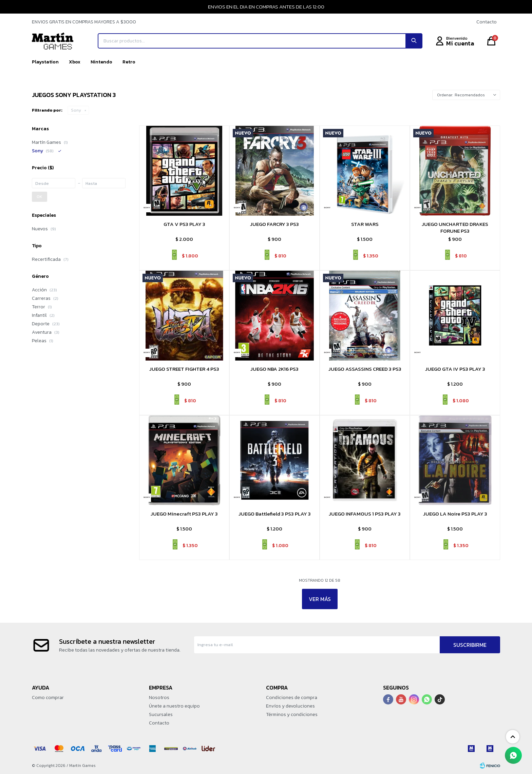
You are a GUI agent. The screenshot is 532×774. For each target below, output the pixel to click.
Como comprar (48, 698)
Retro (129, 62)
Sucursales (161, 714)
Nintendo (101, 62)
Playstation (45, 62)
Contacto (487, 22)
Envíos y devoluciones (290, 706)
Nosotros (159, 698)
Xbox (75, 62)
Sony (76, 110)
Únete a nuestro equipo (174, 706)
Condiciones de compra (292, 698)
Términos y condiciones (292, 714)
